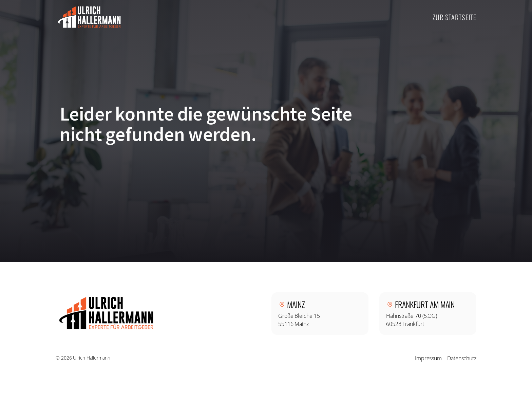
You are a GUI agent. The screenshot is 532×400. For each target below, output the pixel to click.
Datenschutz (462, 358)
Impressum (428, 358)
